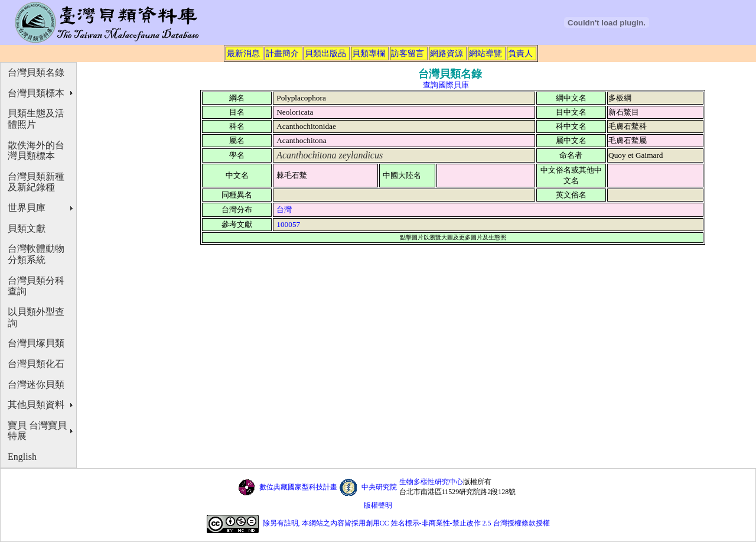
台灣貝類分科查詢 (36, 286)
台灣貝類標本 (36, 93)
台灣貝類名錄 (36, 72)
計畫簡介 (282, 53)
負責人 (520, 53)
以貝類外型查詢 (36, 317)
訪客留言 (408, 53)
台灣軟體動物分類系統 (36, 254)
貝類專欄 (369, 53)
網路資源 (447, 53)
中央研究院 (379, 487)
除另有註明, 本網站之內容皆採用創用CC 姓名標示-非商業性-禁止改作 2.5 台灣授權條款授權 (406, 523)
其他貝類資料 (36, 405)
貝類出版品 (325, 53)
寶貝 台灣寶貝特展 (37, 431)
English (22, 457)
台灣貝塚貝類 (36, 343)
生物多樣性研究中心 (431, 482)
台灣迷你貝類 (36, 384)
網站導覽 (485, 53)
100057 (288, 224)
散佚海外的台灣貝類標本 (36, 151)
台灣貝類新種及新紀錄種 (36, 182)
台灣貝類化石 (36, 364)
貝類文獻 (27, 228)
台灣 (284, 210)
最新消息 (243, 53)
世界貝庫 (27, 208)
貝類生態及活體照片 (36, 119)
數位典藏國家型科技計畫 (298, 487)
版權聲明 (378, 505)
